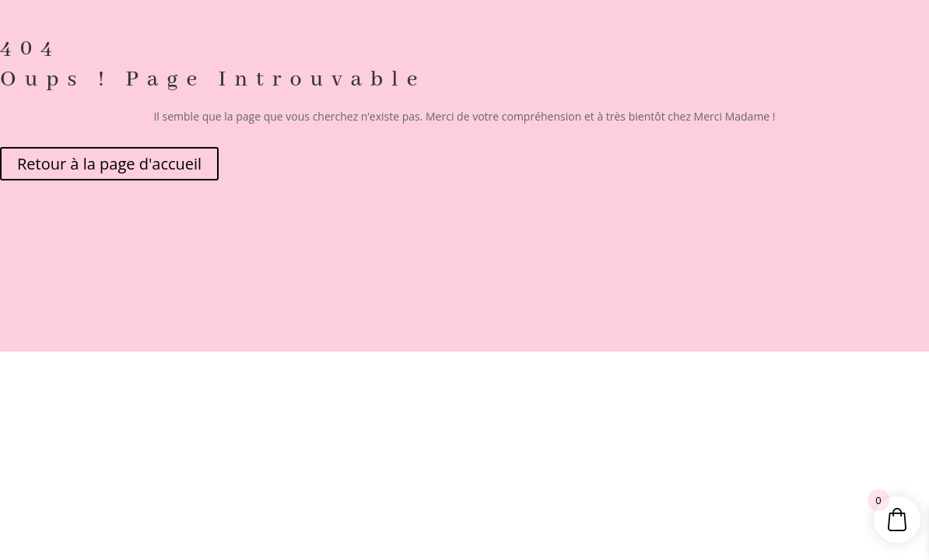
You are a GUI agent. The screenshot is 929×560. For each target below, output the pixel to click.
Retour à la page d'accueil (109, 164)
